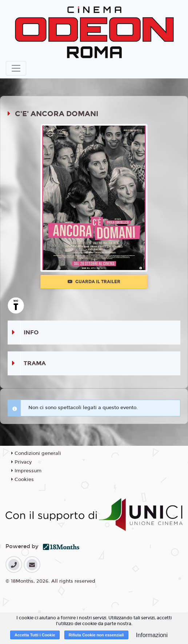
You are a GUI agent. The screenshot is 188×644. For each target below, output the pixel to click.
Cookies (23, 480)
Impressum (26, 471)
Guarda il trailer (94, 282)
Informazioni (152, 635)
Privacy (21, 462)
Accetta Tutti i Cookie (35, 635)
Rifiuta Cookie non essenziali (96, 635)
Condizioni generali (36, 453)
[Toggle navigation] (16, 68)
